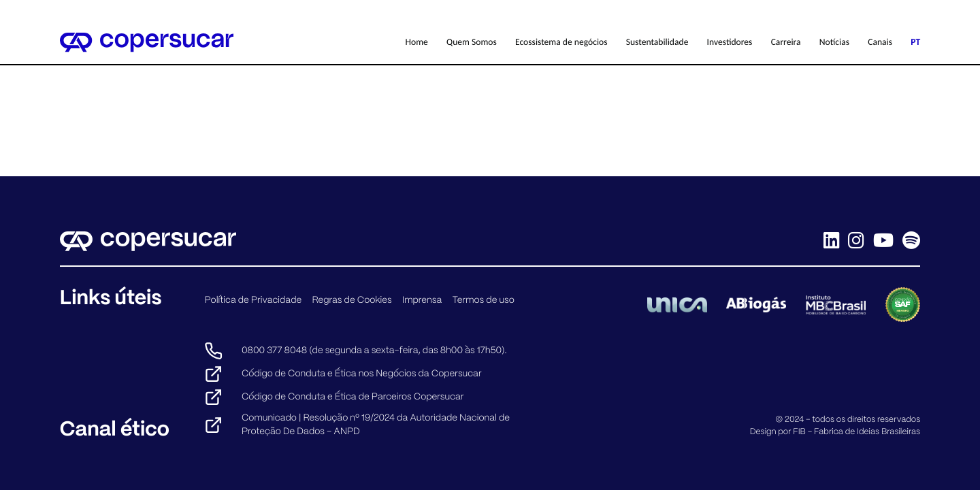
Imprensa (422, 300)
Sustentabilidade (657, 42)
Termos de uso (483, 300)
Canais (880, 42)
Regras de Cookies (352, 300)
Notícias (834, 42)
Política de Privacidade (253, 300)
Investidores (730, 42)
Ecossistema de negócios (561, 42)
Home (417, 42)
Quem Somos (472, 42)
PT (915, 42)
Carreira (786, 42)
